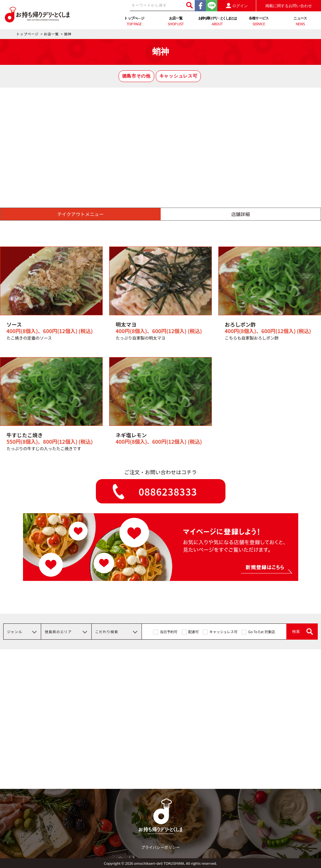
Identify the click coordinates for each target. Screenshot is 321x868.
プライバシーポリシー (161, 847)
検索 (296, 632)
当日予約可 (168, 632)
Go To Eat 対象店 (262, 632)
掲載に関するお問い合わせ (289, 6)
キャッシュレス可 (178, 76)
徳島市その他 (136, 76)
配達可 (194, 632)
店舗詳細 (241, 214)
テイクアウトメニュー (80, 214)
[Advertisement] (160, 136)
